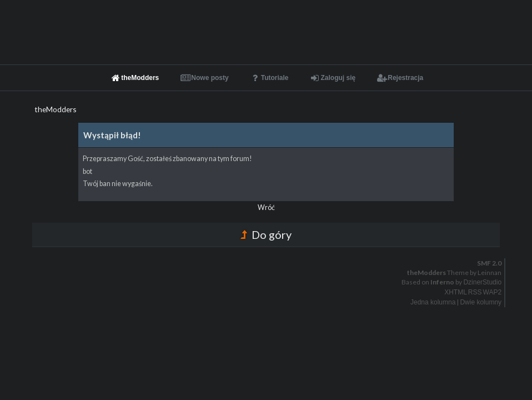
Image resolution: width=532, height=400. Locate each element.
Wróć (266, 207)
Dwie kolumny (481, 302)
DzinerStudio (482, 282)
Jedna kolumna (433, 302)
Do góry (266, 234)
